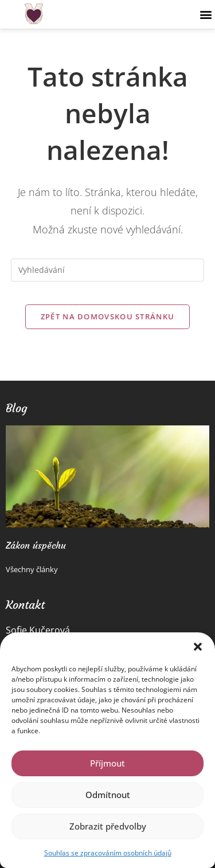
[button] (198, 647)
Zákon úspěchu (36, 545)
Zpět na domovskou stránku (108, 316)
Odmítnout (108, 795)
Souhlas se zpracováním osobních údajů (108, 853)
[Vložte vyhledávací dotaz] (108, 270)
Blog (17, 408)
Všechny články (32, 569)
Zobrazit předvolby (108, 826)
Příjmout (107, 763)
